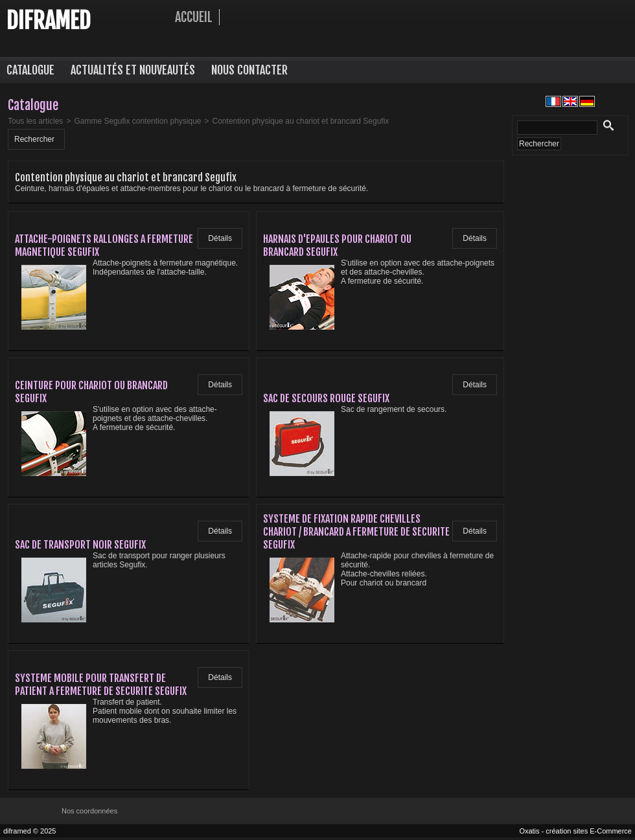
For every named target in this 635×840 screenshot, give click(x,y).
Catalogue (30, 70)
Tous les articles (35, 121)
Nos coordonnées (89, 811)
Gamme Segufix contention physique (137, 121)
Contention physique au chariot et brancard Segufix (301, 121)
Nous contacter (249, 70)
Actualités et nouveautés (133, 70)
